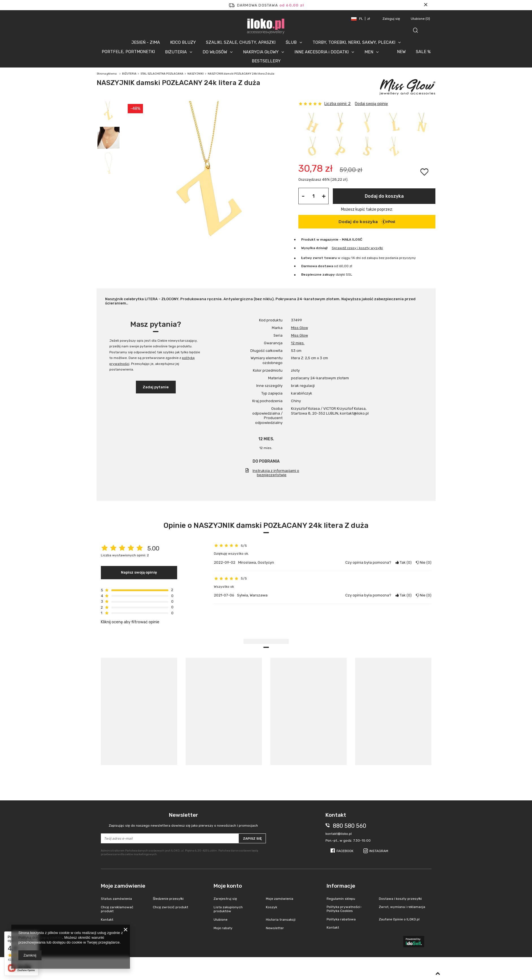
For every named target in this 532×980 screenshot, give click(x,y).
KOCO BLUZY (183, 42)
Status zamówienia (116, 899)
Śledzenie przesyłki (168, 899)
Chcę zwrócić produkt (171, 907)
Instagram (379, 851)
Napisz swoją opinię (139, 572)
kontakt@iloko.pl (339, 834)
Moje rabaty (223, 928)
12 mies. (298, 343)
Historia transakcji (281, 920)
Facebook (345, 851)
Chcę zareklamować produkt (117, 909)
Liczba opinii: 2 (337, 104)
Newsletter (184, 820)
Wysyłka (308, 248)
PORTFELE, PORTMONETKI (128, 52)
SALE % (423, 52)
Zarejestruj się (225, 899)
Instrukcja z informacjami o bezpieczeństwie (276, 473)
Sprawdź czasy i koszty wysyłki (357, 248)
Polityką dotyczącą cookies (40, 937)
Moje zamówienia (280, 899)
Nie (424, 562)
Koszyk (272, 907)
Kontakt (107, 920)
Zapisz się (252, 839)
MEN (369, 52)
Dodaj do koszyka (384, 196)
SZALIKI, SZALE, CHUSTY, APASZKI (241, 42)
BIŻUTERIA (176, 52)
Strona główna (107, 74)
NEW (401, 52)
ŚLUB (291, 42)
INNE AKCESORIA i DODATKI (322, 52)
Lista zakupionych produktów (228, 909)
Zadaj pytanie (156, 387)
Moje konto (228, 886)
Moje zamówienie (123, 886)
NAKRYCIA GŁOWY (261, 52)
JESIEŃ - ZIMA (146, 42)
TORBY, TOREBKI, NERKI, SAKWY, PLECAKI (354, 42)
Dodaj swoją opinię (371, 104)
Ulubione (420, 19)
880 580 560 (349, 826)
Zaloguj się (392, 19)
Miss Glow (299, 328)
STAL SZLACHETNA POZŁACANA (162, 74)
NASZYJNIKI (196, 74)
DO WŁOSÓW (215, 52)
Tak (404, 562)
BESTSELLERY (266, 61)
